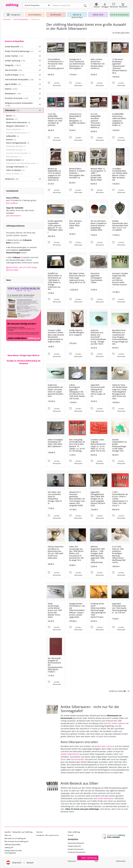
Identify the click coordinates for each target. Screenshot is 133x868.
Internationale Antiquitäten (19, 79)
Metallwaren (13, 93)
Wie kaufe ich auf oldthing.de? (15, 838)
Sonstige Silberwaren (17, 166)
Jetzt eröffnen (12, 202)
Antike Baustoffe (14, 46)
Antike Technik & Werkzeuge (19, 51)
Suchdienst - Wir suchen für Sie (47, 835)
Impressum (72, 861)
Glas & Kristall (13, 69)
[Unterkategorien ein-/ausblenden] (40, 46)
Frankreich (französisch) (77, 852)
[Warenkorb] (123, 5)
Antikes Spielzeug (15, 60)
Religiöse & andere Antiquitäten (19, 104)
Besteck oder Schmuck (104, 746)
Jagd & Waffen (13, 84)
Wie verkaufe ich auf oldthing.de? (16, 841)
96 (129, 691)
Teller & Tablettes (15, 170)
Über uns (8, 835)
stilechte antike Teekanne (115, 723)
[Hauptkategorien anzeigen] (13, 14)
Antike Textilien (14, 55)
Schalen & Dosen (15, 159)
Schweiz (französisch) (76, 849)
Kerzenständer (78, 759)
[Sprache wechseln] (97, 5)
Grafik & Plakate (15, 74)
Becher (11, 115)
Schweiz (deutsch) (74, 846)
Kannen (11, 139)
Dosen (63, 759)
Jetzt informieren (13, 215)
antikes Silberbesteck (70, 754)
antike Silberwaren (106, 798)
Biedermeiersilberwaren (18, 122)
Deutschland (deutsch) (76, 842)
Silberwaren (12, 110)
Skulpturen (12, 178)
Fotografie (13, 65)
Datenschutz (121, 861)
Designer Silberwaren (17, 125)
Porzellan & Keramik (17, 98)
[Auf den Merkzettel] (56, 84)
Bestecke (12, 119)
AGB (96, 861)
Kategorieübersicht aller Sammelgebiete (13, 851)
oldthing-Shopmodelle (12, 844)
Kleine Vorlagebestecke (18, 142)
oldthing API (9, 847)
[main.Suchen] (85, 5)
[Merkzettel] (114, 5)
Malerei (11, 88)
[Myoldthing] (105, 5)
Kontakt (71, 835)
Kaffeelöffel (12, 136)
